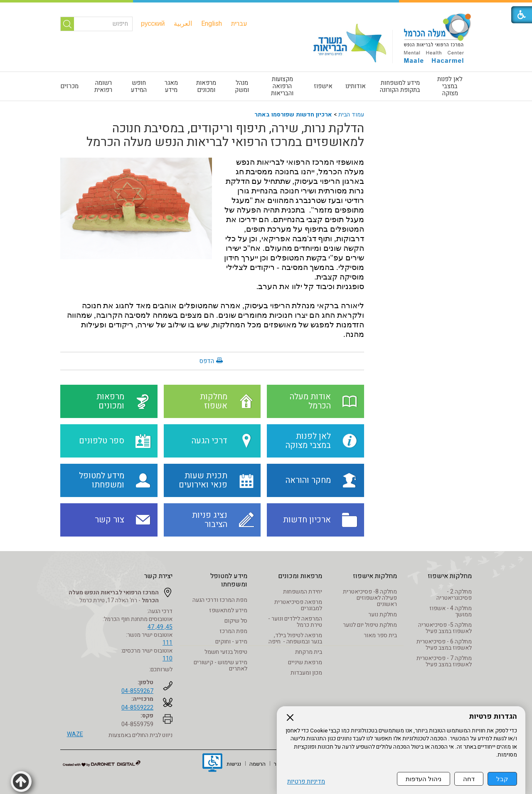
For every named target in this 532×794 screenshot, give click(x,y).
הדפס (207, 361)
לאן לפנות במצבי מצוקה (450, 86)
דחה (469, 779)
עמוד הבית (351, 115)
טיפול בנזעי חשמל (226, 652)
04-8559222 (137, 708)
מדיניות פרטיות (306, 782)
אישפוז (323, 86)
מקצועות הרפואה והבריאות (282, 86)
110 (167, 659)
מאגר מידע (171, 86)
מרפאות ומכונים (206, 86)
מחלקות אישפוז (450, 576)
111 (167, 643)
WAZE (75, 734)
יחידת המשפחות (303, 592)
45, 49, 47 (160, 627)
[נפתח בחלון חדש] (212, 764)
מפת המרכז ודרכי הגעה (220, 600)
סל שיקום (236, 621)
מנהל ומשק (242, 86)
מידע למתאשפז (228, 610)
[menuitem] (239, 24)
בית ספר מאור (380, 635)
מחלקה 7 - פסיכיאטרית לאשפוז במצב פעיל (444, 661)
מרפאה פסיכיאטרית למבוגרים (298, 605)
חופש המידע (139, 86)
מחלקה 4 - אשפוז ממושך (451, 611)
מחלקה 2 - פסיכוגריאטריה (454, 595)
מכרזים (69, 86)
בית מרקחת (309, 652)
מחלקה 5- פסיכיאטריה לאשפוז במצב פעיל (445, 628)
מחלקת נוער (383, 615)
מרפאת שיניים (305, 662)
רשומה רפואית (103, 86)
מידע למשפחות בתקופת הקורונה (400, 86)
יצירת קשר (158, 576)
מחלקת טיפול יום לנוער (370, 625)
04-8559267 (137, 691)
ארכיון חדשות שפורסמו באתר (293, 115)
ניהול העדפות (424, 779)
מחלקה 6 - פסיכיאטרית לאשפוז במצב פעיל (444, 645)
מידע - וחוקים (231, 642)
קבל (502, 779)
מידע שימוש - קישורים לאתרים (220, 665)
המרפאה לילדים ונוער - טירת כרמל (295, 622)
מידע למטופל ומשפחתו (229, 580)
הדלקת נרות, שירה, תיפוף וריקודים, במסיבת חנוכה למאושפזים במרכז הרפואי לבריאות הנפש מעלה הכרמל (225, 135)
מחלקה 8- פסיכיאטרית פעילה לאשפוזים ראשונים (370, 598)
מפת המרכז (233, 631)
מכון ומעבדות (306, 673)
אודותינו (356, 86)
